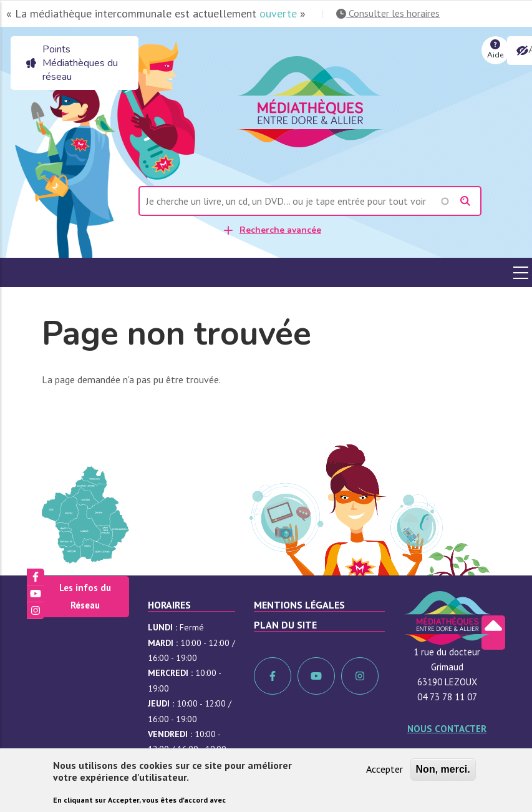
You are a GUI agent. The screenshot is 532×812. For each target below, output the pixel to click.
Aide (495, 48)
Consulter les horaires (388, 13)
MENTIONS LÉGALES (299, 605)
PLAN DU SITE (285, 625)
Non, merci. (443, 770)
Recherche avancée (280, 230)
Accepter (384, 770)
